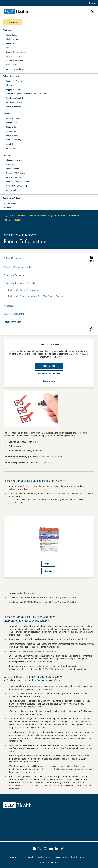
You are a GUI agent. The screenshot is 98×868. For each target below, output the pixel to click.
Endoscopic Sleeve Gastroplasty (23, 290)
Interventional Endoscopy (66, 216)
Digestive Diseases (39, 216)
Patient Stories (12, 165)
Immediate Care (13, 118)
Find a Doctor (11, 35)
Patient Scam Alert (13, 107)
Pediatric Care (12, 127)
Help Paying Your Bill (14, 98)
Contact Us (8, 208)
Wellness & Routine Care (16, 69)
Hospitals (10, 144)
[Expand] (85, 283)
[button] (49, 198)
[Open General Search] (92, 3)
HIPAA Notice (14, 858)
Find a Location (12, 39)
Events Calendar (13, 169)
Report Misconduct (63, 858)
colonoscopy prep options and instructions (37, 652)
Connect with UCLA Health (17, 186)
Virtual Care (11, 43)
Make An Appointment (14, 314)
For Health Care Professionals (18, 182)
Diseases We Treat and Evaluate (19, 267)
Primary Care (11, 123)
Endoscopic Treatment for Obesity (19, 283)
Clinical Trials (11, 65)
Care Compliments (14, 190)
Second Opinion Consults (16, 52)
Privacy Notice (29, 858)
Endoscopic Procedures (15, 275)
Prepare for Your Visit (15, 81)
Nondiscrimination (45, 858)
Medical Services (13, 56)
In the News (9, 306)
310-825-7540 (56, 457)
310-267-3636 (46, 463)
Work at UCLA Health (15, 177)
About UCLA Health (14, 160)
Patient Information (12, 322)
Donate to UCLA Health (15, 173)
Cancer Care (11, 131)
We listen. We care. (81, 858)
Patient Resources (11, 76)
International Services (15, 102)
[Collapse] (93, 283)
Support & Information (15, 90)
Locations (7, 114)
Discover (7, 155)
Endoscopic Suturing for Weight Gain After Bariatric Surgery (36, 296)
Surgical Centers (13, 136)
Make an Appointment (15, 48)
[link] (34, 849)
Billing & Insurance (14, 85)
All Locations (11, 148)
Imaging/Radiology (14, 140)
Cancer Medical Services (16, 61)
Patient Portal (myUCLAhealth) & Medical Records (26, 94)
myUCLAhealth (9, 203)
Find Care (7, 30)
